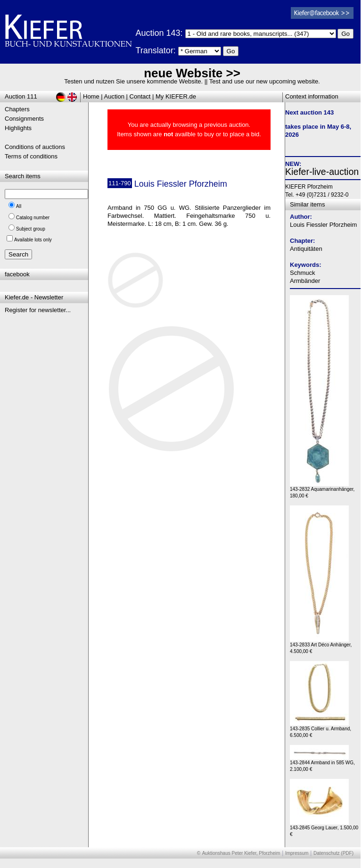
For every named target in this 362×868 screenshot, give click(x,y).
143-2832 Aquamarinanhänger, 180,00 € (322, 490)
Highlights (18, 128)
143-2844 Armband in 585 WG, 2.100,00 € (322, 764)
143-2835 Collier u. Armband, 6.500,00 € (321, 730)
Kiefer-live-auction (322, 172)
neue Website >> (192, 73)
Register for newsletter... (38, 310)
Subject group (31, 229)
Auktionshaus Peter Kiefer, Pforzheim (241, 853)
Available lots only (33, 240)
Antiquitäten (306, 249)
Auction (114, 96)
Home (91, 96)
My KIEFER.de (176, 96)
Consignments (24, 119)
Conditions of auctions (35, 147)
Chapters (17, 109)
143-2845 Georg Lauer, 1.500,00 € (324, 829)
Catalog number (33, 218)
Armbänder (305, 281)
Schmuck (302, 273)
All (19, 206)
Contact (140, 96)
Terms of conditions (31, 156)
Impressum (297, 853)
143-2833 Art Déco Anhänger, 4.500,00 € (321, 646)
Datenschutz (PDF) (333, 853)
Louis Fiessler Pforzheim (323, 225)
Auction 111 (21, 96)
